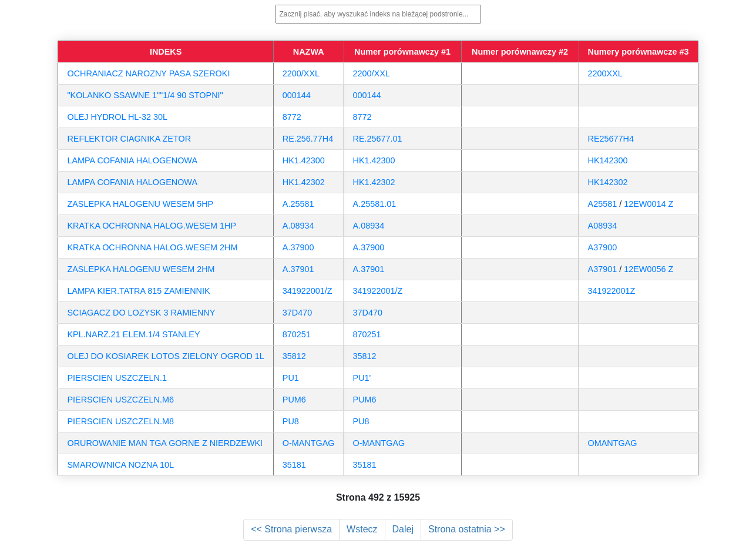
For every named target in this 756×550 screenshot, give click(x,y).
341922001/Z (308, 291)
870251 (297, 334)
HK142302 (608, 182)
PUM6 (294, 400)
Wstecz (362, 529)
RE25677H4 (611, 139)
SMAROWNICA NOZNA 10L (120, 465)
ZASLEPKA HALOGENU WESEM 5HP (140, 204)
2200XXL (605, 73)
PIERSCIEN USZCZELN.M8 (120, 421)
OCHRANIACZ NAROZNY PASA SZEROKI (148, 73)
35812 (294, 356)
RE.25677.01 (378, 139)
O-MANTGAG (309, 443)
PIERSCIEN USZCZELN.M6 (120, 400)
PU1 (291, 378)
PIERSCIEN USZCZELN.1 (117, 378)
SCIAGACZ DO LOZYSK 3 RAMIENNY (141, 313)
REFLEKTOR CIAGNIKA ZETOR (129, 139)
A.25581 (298, 204)
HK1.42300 (304, 160)
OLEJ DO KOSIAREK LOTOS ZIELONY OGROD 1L (165, 356)
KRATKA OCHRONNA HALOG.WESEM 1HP (152, 226)
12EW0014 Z (649, 204)
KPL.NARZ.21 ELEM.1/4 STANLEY (133, 334)
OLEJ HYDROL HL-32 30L (117, 117)
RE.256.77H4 (308, 139)
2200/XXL (301, 73)
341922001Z (612, 291)
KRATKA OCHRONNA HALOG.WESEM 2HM (152, 247)
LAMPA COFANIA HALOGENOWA (132, 160)
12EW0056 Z (649, 269)
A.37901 (298, 269)
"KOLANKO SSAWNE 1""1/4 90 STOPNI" (145, 95)
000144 (297, 95)
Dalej (403, 529)
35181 (294, 465)
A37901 (603, 269)
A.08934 (298, 226)
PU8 (291, 421)
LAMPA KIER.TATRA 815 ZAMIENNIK (138, 291)
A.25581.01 (375, 204)
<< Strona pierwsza (291, 529)
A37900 (603, 247)
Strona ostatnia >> (467, 529)
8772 (292, 117)
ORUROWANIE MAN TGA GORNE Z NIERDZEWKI (165, 443)
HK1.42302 (304, 182)
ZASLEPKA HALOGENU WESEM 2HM (141, 269)
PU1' (362, 378)
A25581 (603, 204)
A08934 (603, 226)
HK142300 (608, 160)
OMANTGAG (613, 443)
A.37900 (298, 247)
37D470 (297, 313)
